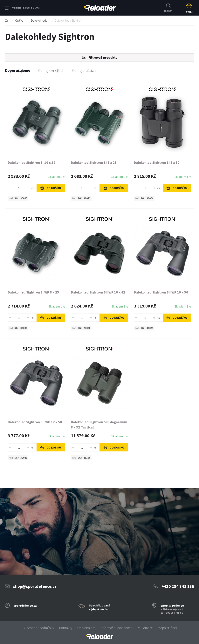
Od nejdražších (84, 70)
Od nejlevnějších (51, 70)
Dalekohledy (39, 20)
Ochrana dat (86, 628)
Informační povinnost (116, 628)
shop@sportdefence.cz (35, 586)
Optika (19, 20)
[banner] (99, 637)
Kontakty (66, 628)
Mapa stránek (168, 628)
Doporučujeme (18, 70)
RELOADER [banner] (100, 8)
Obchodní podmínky (39, 628)
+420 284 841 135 (178, 586)
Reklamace (145, 628)
